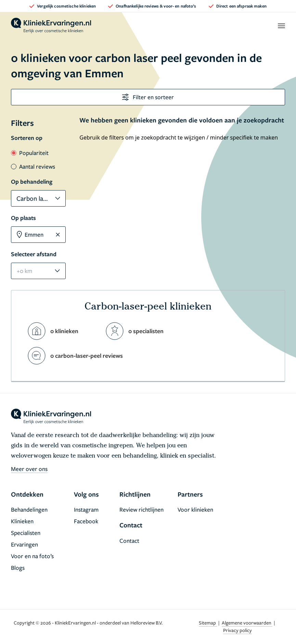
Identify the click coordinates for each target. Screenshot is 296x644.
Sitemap (208, 623)
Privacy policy (237, 630)
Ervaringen (24, 544)
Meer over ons (29, 469)
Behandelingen (29, 509)
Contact (129, 541)
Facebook (86, 521)
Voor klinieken (195, 509)
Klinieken (22, 521)
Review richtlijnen (141, 509)
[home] (51, 26)
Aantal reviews (33, 166)
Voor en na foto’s (32, 556)
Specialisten (26, 533)
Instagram (86, 509)
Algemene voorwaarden (247, 623)
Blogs (18, 568)
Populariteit (30, 153)
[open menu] (281, 26)
